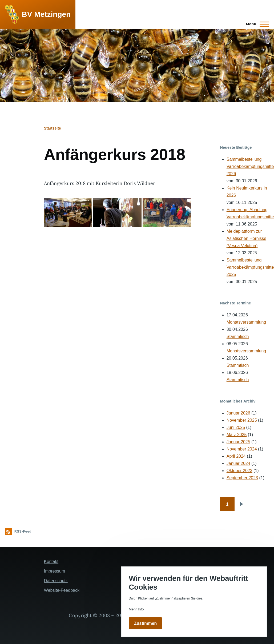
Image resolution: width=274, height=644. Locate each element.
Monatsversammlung (246, 322)
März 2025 (237, 435)
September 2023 (242, 478)
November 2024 (242, 449)
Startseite (53, 128)
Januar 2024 (238, 463)
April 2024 (236, 456)
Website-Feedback (62, 590)
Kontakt (51, 562)
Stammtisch (238, 337)
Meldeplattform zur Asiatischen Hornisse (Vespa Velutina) (246, 238)
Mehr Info (136, 609)
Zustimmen (145, 623)
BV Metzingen (46, 14)
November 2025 (242, 420)
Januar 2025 (238, 442)
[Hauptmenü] (256, 24)
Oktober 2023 (239, 471)
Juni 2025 (236, 427)
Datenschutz (56, 581)
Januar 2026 (238, 413)
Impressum (55, 571)
